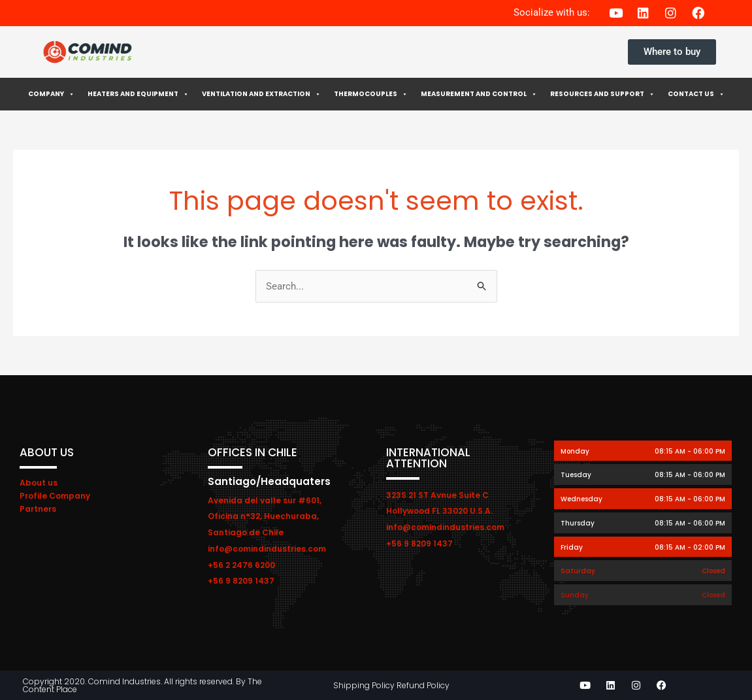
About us (39, 483)
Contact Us (696, 94)
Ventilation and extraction (261, 94)
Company (51, 94)
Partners (38, 509)
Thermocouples (371, 94)
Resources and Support (602, 94)
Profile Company (55, 496)
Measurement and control (479, 94)
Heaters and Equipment (138, 94)
